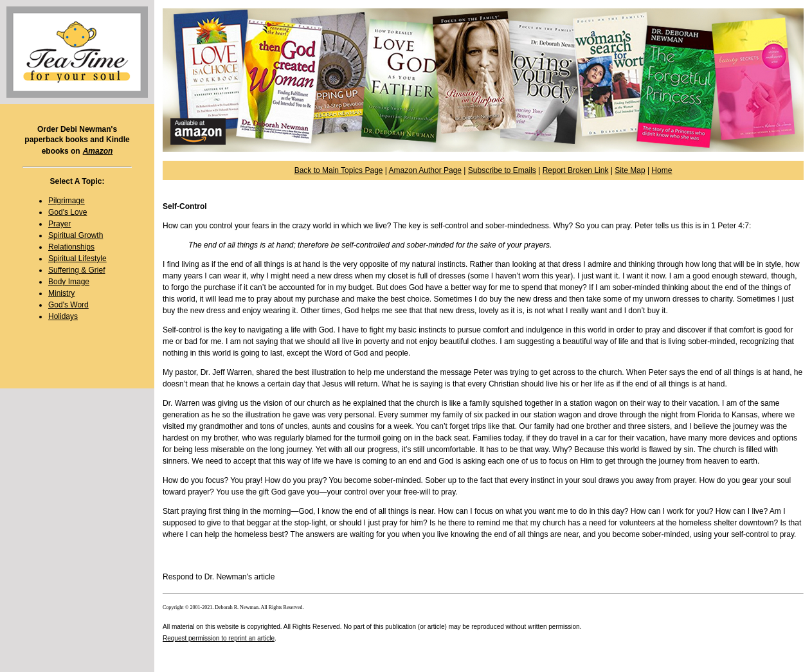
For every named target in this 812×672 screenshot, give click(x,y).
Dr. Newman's (228, 577)
